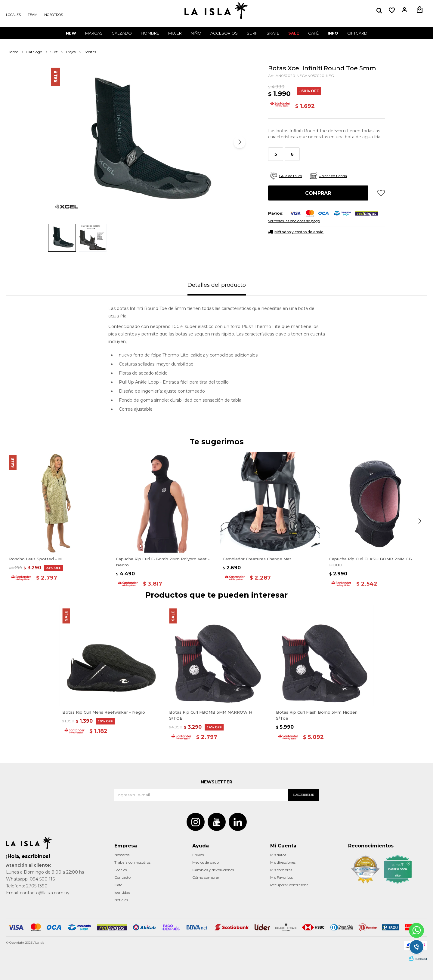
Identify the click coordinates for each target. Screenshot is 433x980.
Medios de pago (206, 862)
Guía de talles (290, 176)
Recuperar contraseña (289, 885)
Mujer (175, 33)
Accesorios (224, 33)
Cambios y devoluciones (213, 870)
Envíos (198, 855)
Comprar (318, 193)
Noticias (121, 900)
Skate (273, 33)
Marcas (94, 33)
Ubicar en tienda (333, 176)
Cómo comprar (206, 877)
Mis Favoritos (281, 877)
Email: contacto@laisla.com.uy (38, 893)
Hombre (150, 33)
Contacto (122, 877)
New (71, 33)
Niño (196, 33)
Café (118, 885)
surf (252, 33)
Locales (13, 15)
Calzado (122, 33)
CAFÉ (313, 33)
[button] (240, 142)
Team (32, 15)
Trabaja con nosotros (132, 862)
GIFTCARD (357, 33)
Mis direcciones (283, 862)
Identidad (122, 892)
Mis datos (278, 855)
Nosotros (54, 15)
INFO (333, 33)
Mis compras (281, 870)
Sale (294, 33)
